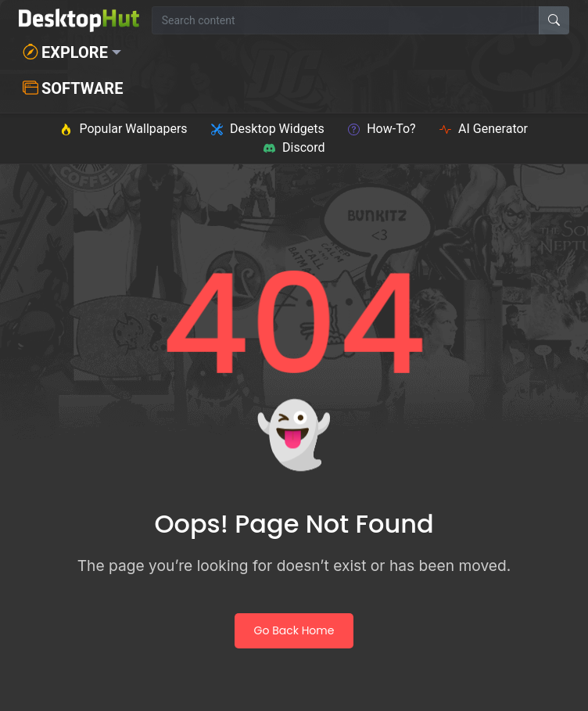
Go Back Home (294, 630)
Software (73, 88)
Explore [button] (65, 52)
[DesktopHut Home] (79, 20)
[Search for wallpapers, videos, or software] (346, 20)
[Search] (554, 20)
